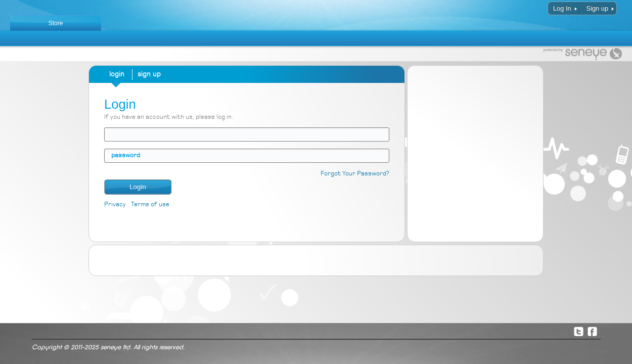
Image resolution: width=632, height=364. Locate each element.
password (126, 155)
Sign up (597, 8)
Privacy (115, 204)
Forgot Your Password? (355, 174)
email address (111, 134)
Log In (562, 8)
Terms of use (150, 204)
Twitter (578, 331)
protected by (553, 50)
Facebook (592, 331)
